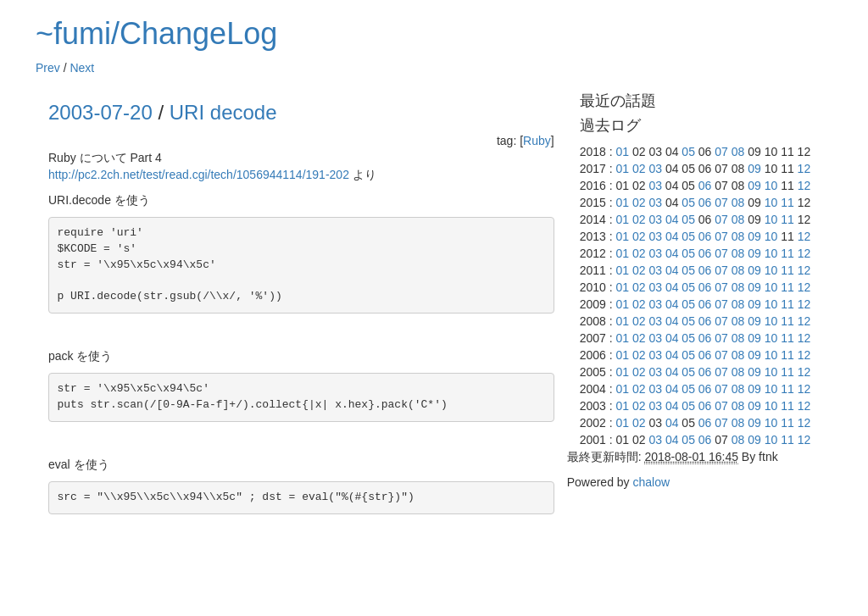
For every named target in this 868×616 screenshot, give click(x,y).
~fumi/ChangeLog (156, 33)
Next (82, 68)
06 (705, 186)
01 (622, 152)
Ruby (537, 141)
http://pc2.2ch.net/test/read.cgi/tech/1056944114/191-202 (199, 175)
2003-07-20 (100, 112)
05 (688, 152)
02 (639, 169)
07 (721, 152)
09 (754, 169)
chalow (651, 482)
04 (672, 219)
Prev (48, 68)
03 (655, 169)
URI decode (223, 112)
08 (738, 152)
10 (771, 186)
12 (804, 169)
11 (787, 203)
